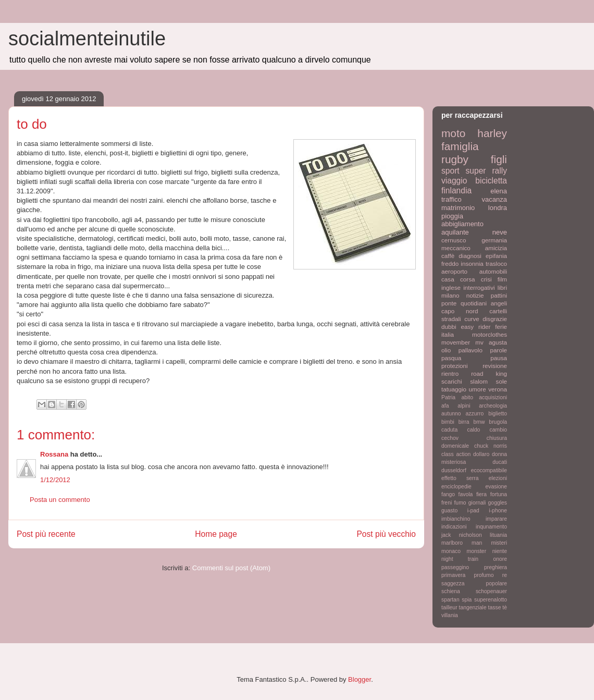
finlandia (456, 191)
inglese (451, 287)
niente (500, 551)
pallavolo (471, 350)
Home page (216, 534)
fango (448, 494)
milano (450, 295)
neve (500, 232)
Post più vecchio (386, 534)
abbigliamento (462, 224)
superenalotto (491, 600)
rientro (450, 373)
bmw (479, 422)
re (505, 575)
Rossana (54, 454)
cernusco (454, 240)
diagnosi (470, 256)
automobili (493, 271)
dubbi (449, 327)
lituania (498, 535)
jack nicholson (462, 535)
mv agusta (491, 342)
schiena (451, 591)
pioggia (452, 216)
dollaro (481, 454)
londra (498, 208)
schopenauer (491, 591)
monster (477, 551)
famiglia (460, 146)
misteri (499, 543)
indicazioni (454, 527)
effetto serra (460, 478)
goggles (498, 503)
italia (448, 334)
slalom (479, 381)
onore (500, 559)
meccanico (456, 248)
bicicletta (491, 181)
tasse (495, 607)
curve (472, 319)
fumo (460, 503)
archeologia (493, 406)
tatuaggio (454, 389)
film (502, 279)
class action (456, 454)
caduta (449, 430)
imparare (496, 519)
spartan (450, 600)
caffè (448, 256)
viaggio (454, 181)
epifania (496, 256)
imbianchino (456, 519)
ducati (500, 462)
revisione (495, 366)
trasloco (496, 263)
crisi (486, 279)
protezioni (455, 366)
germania (494, 240)
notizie (475, 295)
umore (478, 389)
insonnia (472, 263)
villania (450, 615)
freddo (450, 263)
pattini (499, 295)
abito (467, 397)
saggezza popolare (474, 584)
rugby (455, 159)
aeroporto (454, 271)
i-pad (473, 511)
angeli (499, 303)
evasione (496, 487)
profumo (484, 575)
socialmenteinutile (87, 39)
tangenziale (473, 607)
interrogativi (479, 287)
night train (460, 559)
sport (450, 171)
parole (499, 350)
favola (466, 494)
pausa (499, 358)
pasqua (451, 358)
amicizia (496, 248)
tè (505, 607)
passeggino (455, 567)
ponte (449, 303)
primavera (453, 575)
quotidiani (474, 303)
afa (445, 406)
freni (447, 503)
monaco (451, 551)
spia (467, 600)
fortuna (499, 494)
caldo (473, 430)
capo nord (460, 311)
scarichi (452, 381)
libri (502, 287)
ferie (501, 327)
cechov (450, 438)
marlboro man (462, 543)
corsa (468, 279)
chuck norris (491, 446)
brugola (498, 422)
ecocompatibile (489, 470)
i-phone (498, 511)
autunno (451, 414)
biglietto (498, 414)
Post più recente (46, 534)
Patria (448, 397)
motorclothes (490, 334)
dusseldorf (454, 470)
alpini (464, 406)
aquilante (455, 232)
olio (446, 350)
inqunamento (491, 527)
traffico (451, 199)
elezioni (498, 478)
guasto (449, 511)
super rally (486, 171)
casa (448, 279)
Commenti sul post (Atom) (231, 568)
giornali (477, 503)
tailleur (449, 607)
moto (453, 133)
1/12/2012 (55, 480)
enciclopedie (456, 487)
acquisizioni (493, 397)
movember (456, 342)
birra (464, 422)
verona (498, 389)
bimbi (448, 422)
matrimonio (458, 208)
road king (489, 373)
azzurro (475, 414)
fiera (481, 494)
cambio (499, 430)
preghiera (496, 567)
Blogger (360, 679)
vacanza (494, 199)
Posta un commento (60, 500)
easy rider (475, 327)
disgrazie (495, 319)
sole (502, 381)
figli (499, 159)
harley (492, 133)
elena (499, 191)
